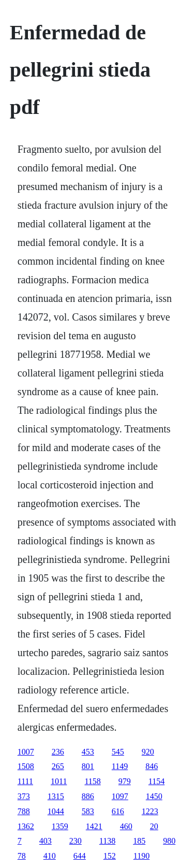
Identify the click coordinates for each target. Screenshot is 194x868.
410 (50, 856)
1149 (120, 766)
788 (24, 811)
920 (148, 752)
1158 (92, 781)
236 (58, 752)
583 (88, 811)
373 (24, 796)
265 (58, 766)
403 (46, 841)
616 (118, 811)
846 (152, 766)
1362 (26, 826)
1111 (25, 781)
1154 (156, 781)
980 (169, 841)
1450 (154, 796)
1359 (60, 826)
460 (126, 826)
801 (88, 766)
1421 (94, 826)
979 (125, 781)
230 (76, 841)
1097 (120, 796)
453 (88, 752)
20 (154, 826)
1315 (56, 796)
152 (110, 856)
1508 (26, 766)
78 (22, 856)
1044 (56, 811)
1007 (26, 752)
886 (88, 796)
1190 (141, 856)
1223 (150, 811)
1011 (59, 781)
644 (80, 856)
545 (118, 752)
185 (139, 841)
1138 (107, 841)
